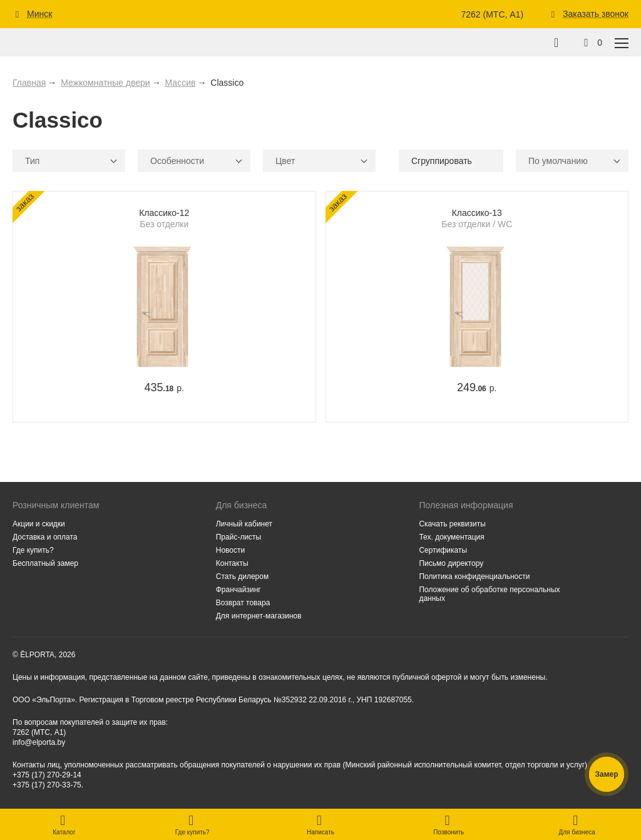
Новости (230, 550)
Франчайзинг (238, 590)
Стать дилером (243, 576)
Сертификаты (443, 550)
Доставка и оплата (45, 537)
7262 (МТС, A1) (492, 14)
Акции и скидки (39, 524)
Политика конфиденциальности (474, 576)
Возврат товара (243, 603)
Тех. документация (451, 537)
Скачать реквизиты (452, 524)
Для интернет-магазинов (259, 616)
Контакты (232, 563)
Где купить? (33, 550)
